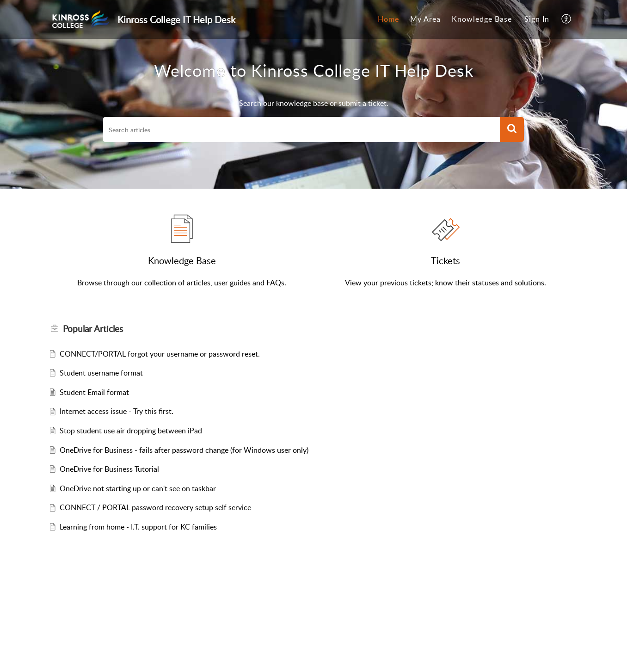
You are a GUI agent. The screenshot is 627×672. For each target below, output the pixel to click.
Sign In (537, 19)
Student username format (101, 373)
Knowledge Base (482, 19)
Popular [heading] (93, 329)
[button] (567, 19)
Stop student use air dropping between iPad (131, 431)
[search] (301, 129)
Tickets (446, 260)
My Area (425, 19)
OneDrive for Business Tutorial (109, 469)
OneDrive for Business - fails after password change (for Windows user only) (184, 450)
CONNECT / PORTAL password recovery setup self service (155, 507)
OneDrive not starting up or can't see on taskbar (138, 488)
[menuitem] (388, 19)
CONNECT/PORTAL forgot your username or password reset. (160, 354)
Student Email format (94, 392)
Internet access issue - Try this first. (117, 411)
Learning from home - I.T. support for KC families (138, 527)
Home (388, 19)
